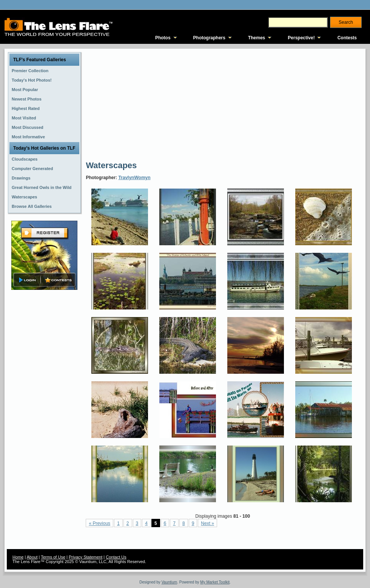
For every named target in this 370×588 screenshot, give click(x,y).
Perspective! (301, 38)
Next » (207, 523)
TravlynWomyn (134, 178)
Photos (163, 38)
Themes (257, 38)
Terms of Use (53, 557)
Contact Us (116, 557)
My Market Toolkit (215, 582)
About (32, 557)
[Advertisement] (152, 104)
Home (18, 557)
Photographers (209, 38)
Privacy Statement (86, 557)
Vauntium (170, 582)
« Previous (99, 523)
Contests (347, 38)
